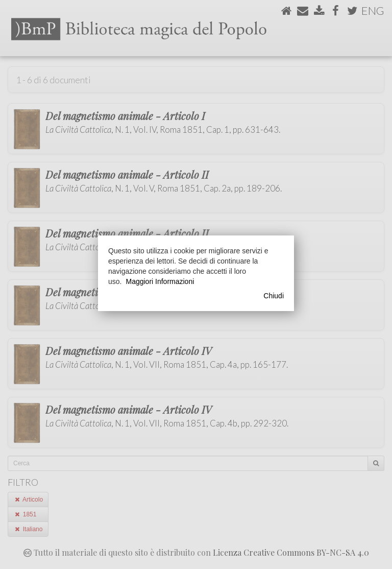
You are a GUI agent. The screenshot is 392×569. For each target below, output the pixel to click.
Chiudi (274, 296)
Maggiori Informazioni (160, 281)
